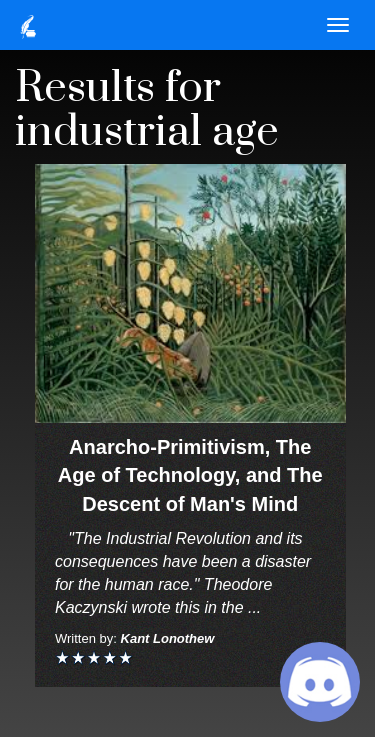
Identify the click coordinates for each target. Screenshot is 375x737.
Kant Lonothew (168, 638)
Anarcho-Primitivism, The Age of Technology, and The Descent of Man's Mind (190, 475)
